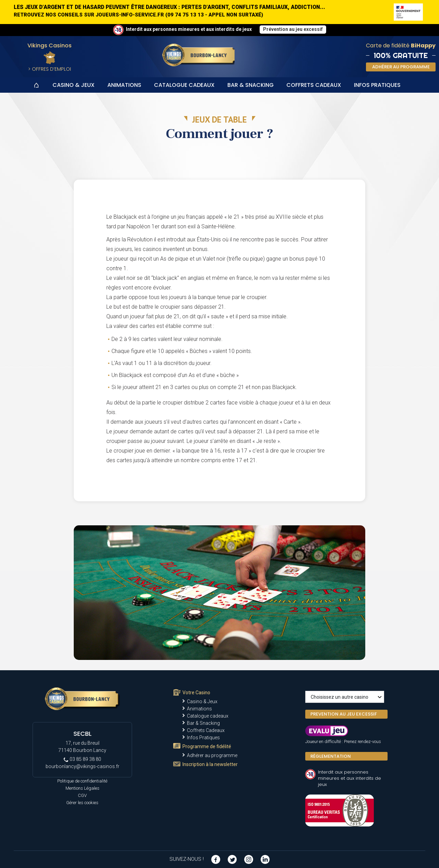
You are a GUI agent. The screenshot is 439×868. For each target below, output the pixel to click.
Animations (124, 85)
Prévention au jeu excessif (293, 29)
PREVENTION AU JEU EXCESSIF (344, 714)
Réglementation (331, 756)
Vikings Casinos (50, 45)
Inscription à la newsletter (210, 764)
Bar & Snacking (251, 85)
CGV (82, 795)
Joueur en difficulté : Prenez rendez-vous (343, 741)
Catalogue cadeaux (184, 85)
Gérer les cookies (82, 803)
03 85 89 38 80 (82, 759)
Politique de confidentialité (82, 781)
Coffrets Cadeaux (314, 85)
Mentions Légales (82, 788)
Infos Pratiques (377, 85)
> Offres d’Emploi (50, 69)
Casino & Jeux (74, 85)
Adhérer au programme (212, 755)
